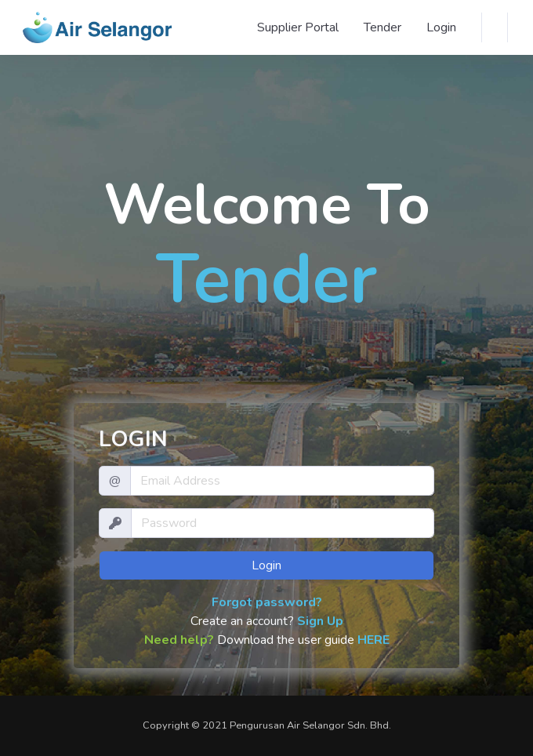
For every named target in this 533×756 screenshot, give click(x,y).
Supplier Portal (298, 27)
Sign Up (320, 621)
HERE (373, 640)
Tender (383, 27)
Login (441, 27)
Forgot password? (267, 602)
